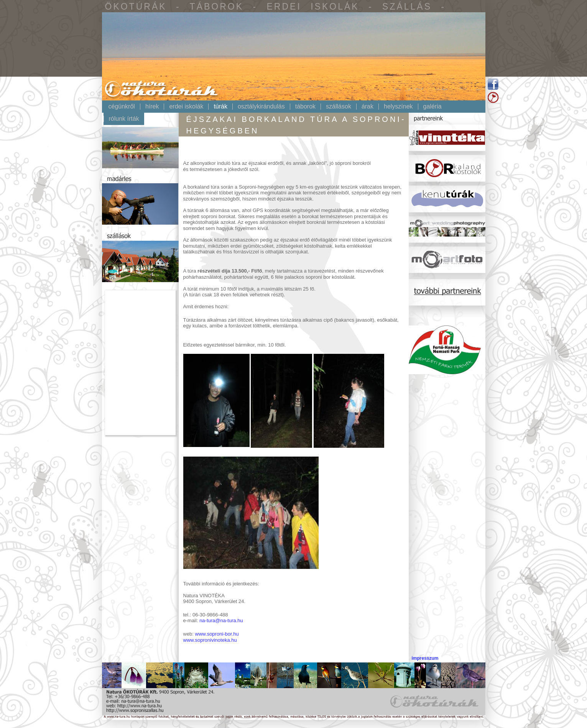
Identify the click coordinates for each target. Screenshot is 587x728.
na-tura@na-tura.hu (221, 620)
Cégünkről (122, 107)
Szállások (339, 107)
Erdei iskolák (186, 107)
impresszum (425, 658)
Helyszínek (398, 107)
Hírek (152, 107)
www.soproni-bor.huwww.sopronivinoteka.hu (211, 637)
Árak (367, 107)
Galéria (432, 107)
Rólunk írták (124, 119)
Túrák (220, 107)
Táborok (305, 107)
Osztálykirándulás (261, 107)
